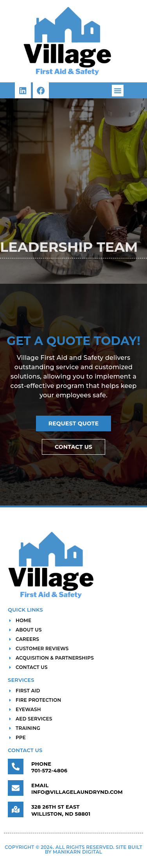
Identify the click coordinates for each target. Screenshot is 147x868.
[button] (118, 91)
